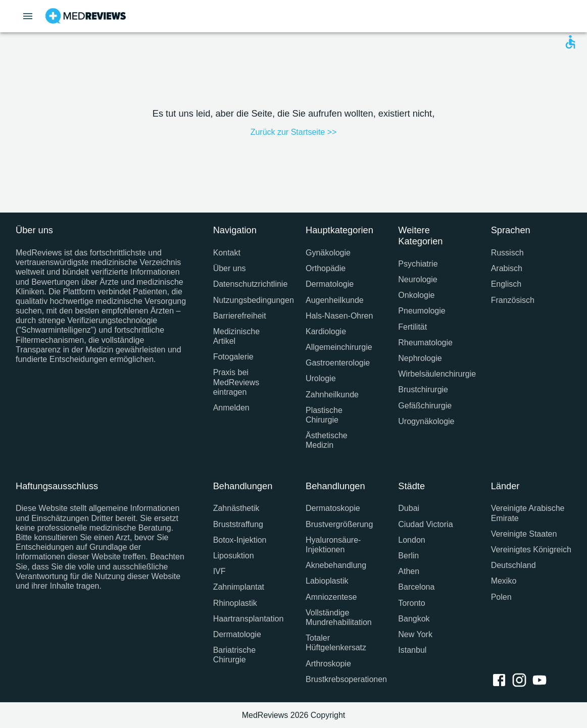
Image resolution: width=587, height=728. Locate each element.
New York (415, 634)
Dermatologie (330, 284)
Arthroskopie (328, 664)
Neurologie (418, 279)
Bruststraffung (238, 524)
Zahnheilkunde (332, 395)
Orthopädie (326, 268)
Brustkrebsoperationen (340, 679)
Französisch (513, 300)
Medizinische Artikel (236, 336)
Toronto (411, 603)
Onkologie (416, 295)
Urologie (321, 378)
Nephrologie (420, 358)
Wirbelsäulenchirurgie (432, 374)
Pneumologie (422, 311)
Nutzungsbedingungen (247, 300)
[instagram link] (521, 681)
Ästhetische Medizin (327, 440)
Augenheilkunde (335, 300)
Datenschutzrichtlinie (247, 284)
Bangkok (414, 619)
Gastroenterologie (338, 363)
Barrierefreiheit (240, 316)
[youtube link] (542, 681)
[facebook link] (501, 681)
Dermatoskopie (333, 508)
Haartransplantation (247, 619)
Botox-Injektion (240, 540)
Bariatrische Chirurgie (234, 655)
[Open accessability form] (570, 42)
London (411, 540)
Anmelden (231, 408)
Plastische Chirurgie (324, 415)
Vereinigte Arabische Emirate (528, 513)
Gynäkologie (328, 253)
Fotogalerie (233, 357)
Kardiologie (326, 331)
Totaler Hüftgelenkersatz (336, 643)
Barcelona (416, 587)
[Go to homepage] (86, 16)
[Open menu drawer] (28, 16)
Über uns (230, 268)
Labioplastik (327, 581)
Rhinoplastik (235, 603)
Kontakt (227, 253)
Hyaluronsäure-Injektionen (333, 545)
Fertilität (412, 327)
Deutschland (513, 565)
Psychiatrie (418, 264)
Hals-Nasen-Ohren (339, 316)
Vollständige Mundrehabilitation (339, 617)
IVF (219, 571)
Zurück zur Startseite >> (294, 132)
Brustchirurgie (423, 389)
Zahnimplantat (239, 587)
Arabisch (507, 268)
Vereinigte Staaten (524, 534)
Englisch (506, 284)
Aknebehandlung (336, 565)
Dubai (409, 508)
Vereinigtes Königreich (531, 550)
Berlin (408, 556)
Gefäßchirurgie (425, 406)
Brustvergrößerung (339, 524)
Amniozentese (331, 597)
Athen (409, 571)
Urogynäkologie (426, 421)
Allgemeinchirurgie (339, 347)
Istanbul (412, 650)
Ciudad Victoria (425, 524)
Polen (501, 597)
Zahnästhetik (236, 508)
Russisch (507, 253)
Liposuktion (234, 556)
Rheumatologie (425, 343)
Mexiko (504, 581)
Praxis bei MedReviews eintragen (236, 382)
